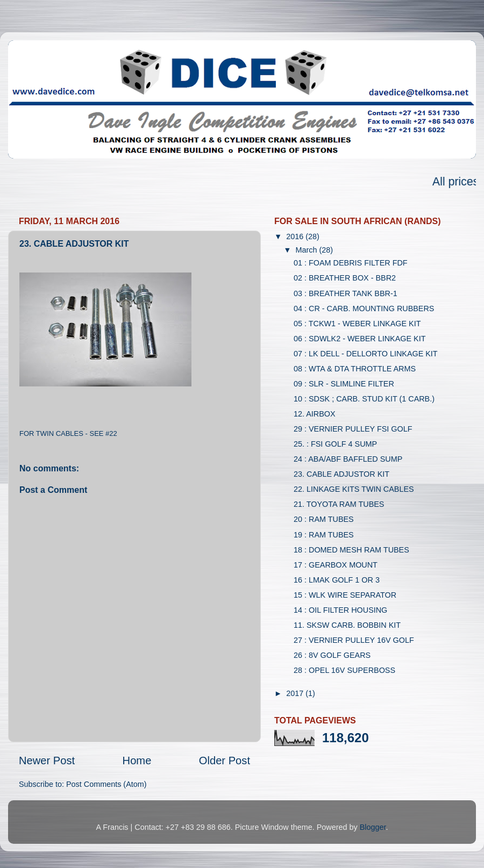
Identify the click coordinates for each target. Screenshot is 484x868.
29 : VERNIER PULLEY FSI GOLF (353, 429)
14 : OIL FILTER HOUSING (340, 610)
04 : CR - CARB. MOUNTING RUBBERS (364, 309)
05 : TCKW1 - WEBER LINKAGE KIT (357, 324)
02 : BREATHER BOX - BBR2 (345, 278)
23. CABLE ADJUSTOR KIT (341, 474)
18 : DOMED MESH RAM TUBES (351, 550)
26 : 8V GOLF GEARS (332, 655)
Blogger (373, 827)
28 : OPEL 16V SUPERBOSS (344, 670)
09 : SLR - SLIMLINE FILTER (344, 384)
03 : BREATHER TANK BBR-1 (346, 293)
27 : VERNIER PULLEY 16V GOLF (354, 640)
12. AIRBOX (315, 414)
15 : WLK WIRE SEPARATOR (345, 595)
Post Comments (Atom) (106, 784)
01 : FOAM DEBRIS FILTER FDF (351, 263)
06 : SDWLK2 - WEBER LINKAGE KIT (360, 339)
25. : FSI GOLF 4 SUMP (335, 444)
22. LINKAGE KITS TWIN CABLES (354, 489)
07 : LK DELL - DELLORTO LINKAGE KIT (366, 354)
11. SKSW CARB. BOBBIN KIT (347, 625)
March (308, 250)
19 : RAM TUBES (324, 535)
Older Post (225, 761)
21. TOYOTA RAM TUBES (339, 504)
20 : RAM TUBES (324, 519)
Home (137, 761)
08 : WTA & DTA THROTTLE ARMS (355, 369)
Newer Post (47, 761)
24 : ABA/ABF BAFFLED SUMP (348, 459)
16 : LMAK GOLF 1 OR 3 (337, 580)
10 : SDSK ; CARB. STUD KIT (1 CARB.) (364, 399)
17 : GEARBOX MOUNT (336, 565)
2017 (296, 693)
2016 (296, 236)
